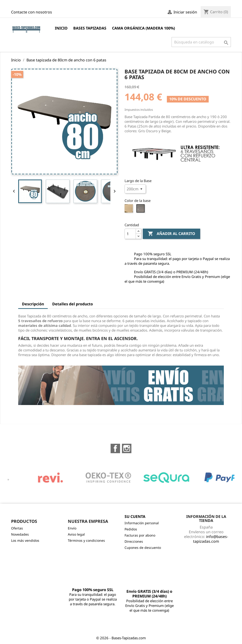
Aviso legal (76, 534)
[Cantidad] (130, 234)
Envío (72, 528)
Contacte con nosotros (32, 12)
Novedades (20, 534)
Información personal (142, 523)
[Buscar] (201, 42)
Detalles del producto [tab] (73, 304)
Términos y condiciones (86, 540)
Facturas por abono (140, 535)
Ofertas (17, 528)
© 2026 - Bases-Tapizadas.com (121, 638)
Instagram (127, 448)
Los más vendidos (25, 540)
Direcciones (134, 541)
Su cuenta (135, 516)
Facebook (115, 448)
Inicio (61, 28)
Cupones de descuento (143, 548)
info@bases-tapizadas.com (211, 539)
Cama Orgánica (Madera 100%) (143, 28)
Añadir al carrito (171, 234)
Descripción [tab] (33, 304)
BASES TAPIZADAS (90, 28)
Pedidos (131, 529)
